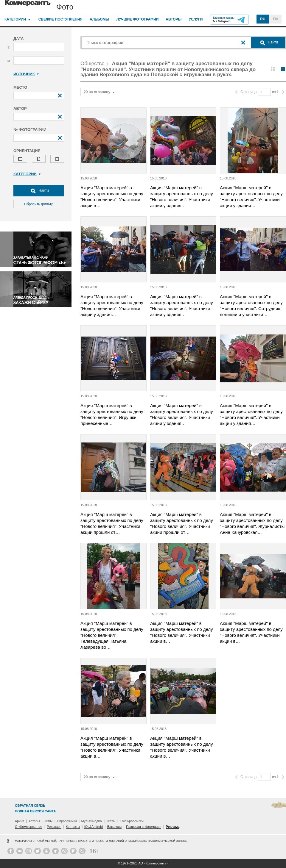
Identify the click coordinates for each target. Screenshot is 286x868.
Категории (15, 19)
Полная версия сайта (35, 811)
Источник (26, 74)
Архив (20, 821)
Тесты (111, 821)
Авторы (174, 19)
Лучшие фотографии (137, 19)
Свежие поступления (60, 19)
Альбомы (100, 19)
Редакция (54, 827)
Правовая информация (144, 827)
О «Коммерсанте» (29, 827)
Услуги (196, 19)
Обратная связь (30, 806)
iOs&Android (94, 827)
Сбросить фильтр (39, 204)
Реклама (172, 827)
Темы (49, 821)
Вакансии (115, 827)
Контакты (73, 827)
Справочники (67, 821)
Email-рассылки (132, 821)
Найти (39, 191)
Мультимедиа (92, 821)
